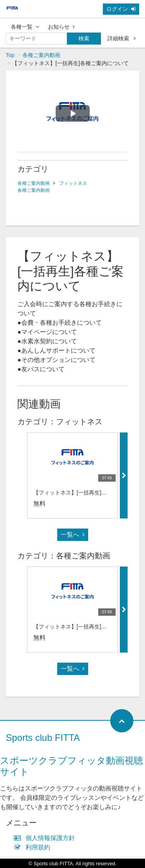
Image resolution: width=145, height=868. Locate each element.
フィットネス (73, 183)
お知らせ (61, 27)
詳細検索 (122, 38)
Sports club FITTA (43, 738)
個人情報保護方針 (46, 838)
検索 (84, 38)
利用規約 (34, 847)
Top (10, 55)
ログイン (121, 9)
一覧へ (73, 535)
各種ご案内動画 (41, 55)
